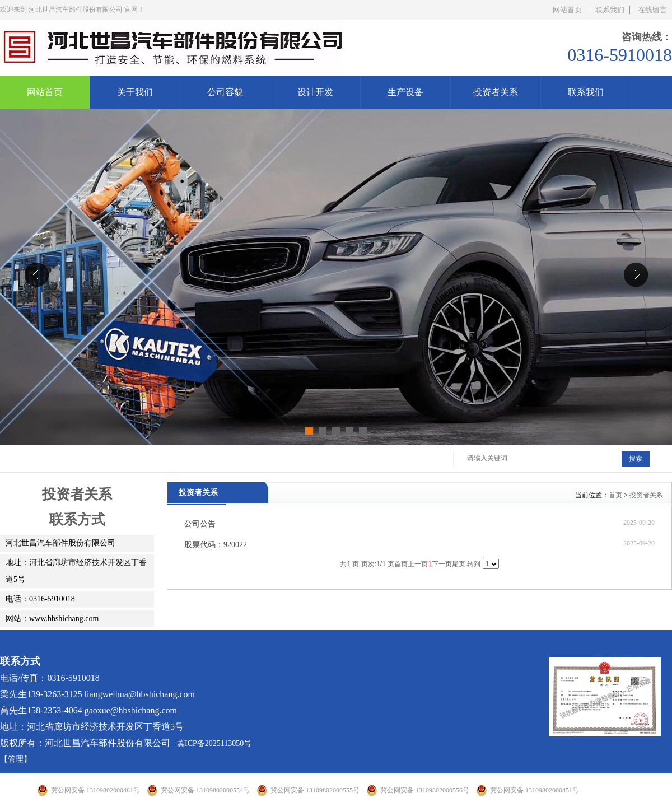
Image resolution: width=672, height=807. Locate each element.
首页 (615, 495)
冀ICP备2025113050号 (214, 743)
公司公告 (200, 524)
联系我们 (610, 10)
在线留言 (652, 10)
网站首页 (567, 10)
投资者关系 (646, 495)
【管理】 (16, 759)
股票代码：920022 (216, 545)
